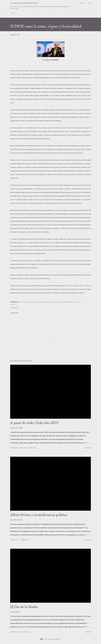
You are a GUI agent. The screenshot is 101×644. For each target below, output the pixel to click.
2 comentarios (24, 632)
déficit (33, 302)
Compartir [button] (14, 308)
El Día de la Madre (24, 607)
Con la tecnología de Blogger (50, 639)
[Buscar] (82, 3)
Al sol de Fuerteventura (24, 3)
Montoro (72, 302)
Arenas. (28, 302)
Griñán (66, 302)
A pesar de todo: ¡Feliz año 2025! (34, 423)
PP (77, 302)
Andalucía (21, 302)
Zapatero (13, 304)
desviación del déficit (44, 302)
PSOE (80, 302)
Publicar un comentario (28, 448)
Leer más (88, 448)
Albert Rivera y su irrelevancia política (39, 515)
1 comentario (24, 540)
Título (13, 13)
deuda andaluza (58, 302)
